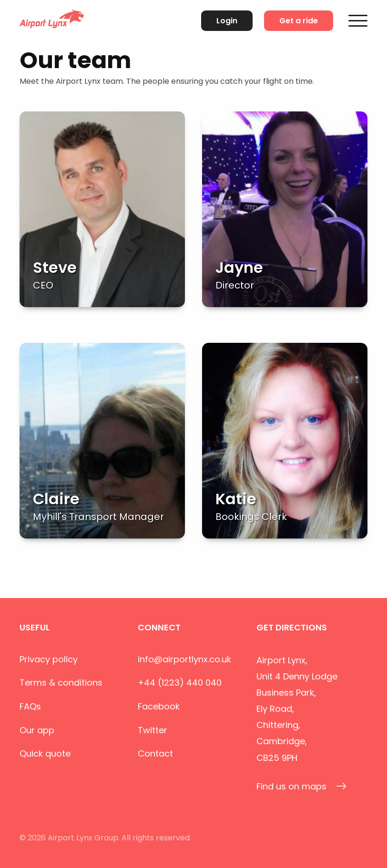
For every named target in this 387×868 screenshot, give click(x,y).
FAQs (30, 706)
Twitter (153, 730)
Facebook (159, 706)
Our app (37, 730)
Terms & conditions (61, 683)
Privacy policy (49, 659)
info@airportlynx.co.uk (184, 659)
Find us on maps (301, 786)
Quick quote (45, 753)
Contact (155, 753)
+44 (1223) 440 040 (180, 683)
